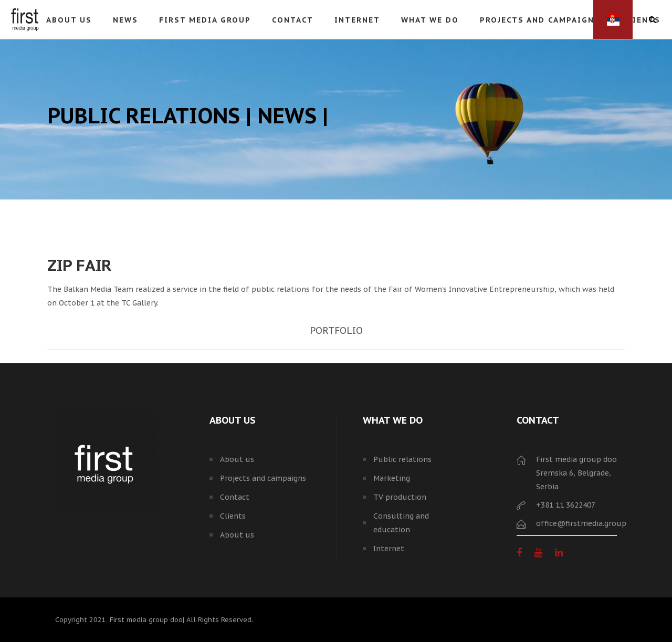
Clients (233, 516)
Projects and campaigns (263, 478)
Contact (235, 497)
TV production (400, 497)
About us (237, 459)
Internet (389, 549)
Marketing (392, 478)
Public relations (402, 459)
